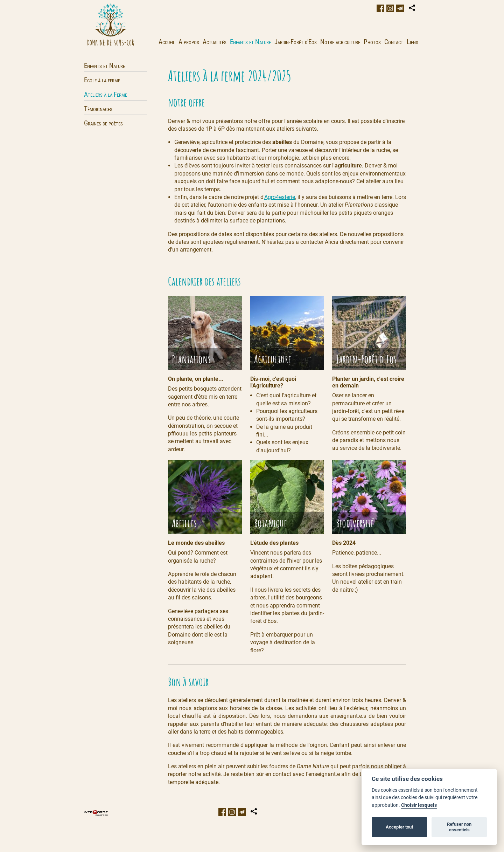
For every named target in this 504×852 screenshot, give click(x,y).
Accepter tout (399, 827)
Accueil (167, 42)
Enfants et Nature (250, 42)
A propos (189, 42)
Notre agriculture (340, 42)
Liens (412, 42)
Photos (372, 42)
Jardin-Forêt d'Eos (296, 42)
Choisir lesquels (419, 805)
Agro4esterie (280, 197)
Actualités (215, 42)
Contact (394, 42)
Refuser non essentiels (459, 827)
